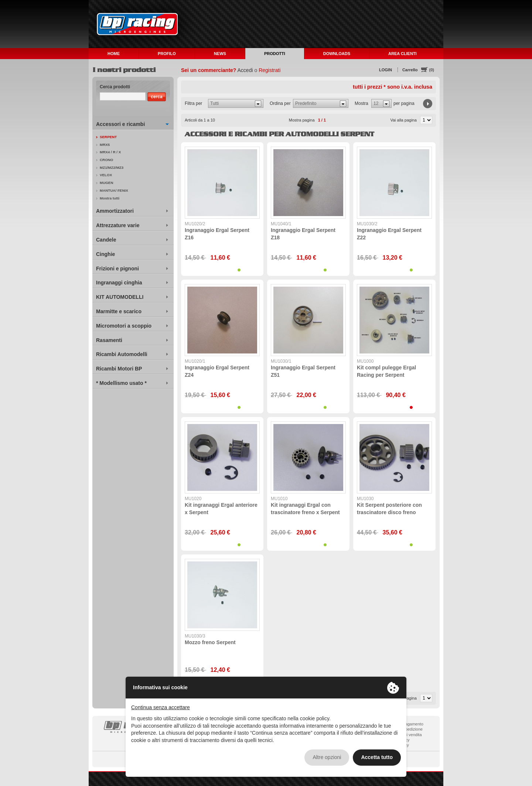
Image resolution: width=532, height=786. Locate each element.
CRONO (106, 160)
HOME (114, 54)
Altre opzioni (327, 757)
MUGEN (106, 183)
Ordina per (280, 103)
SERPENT (108, 137)
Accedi (245, 70)
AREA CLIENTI (403, 54)
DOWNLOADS (337, 54)
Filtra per (193, 103)
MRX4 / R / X (110, 152)
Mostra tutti (110, 198)
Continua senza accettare (161, 707)
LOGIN (386, 70)
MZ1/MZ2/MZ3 (112, 168)
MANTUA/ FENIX (114, 190)
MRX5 (105, 145)
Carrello (410, 70)
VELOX (106, 175)
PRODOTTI (275, 54)
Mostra (362, 103)
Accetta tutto (377, 757)
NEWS (220, 54)
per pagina (404, 103)
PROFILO (167, 54)
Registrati (270, 70)
